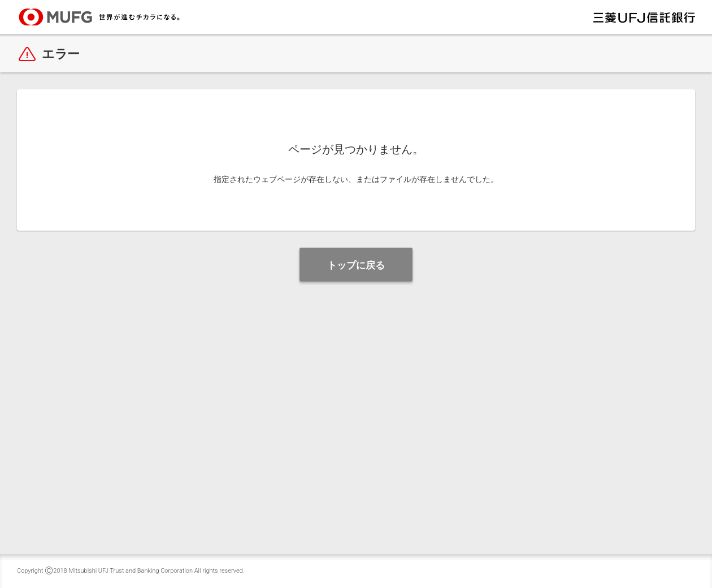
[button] (356, 265)
